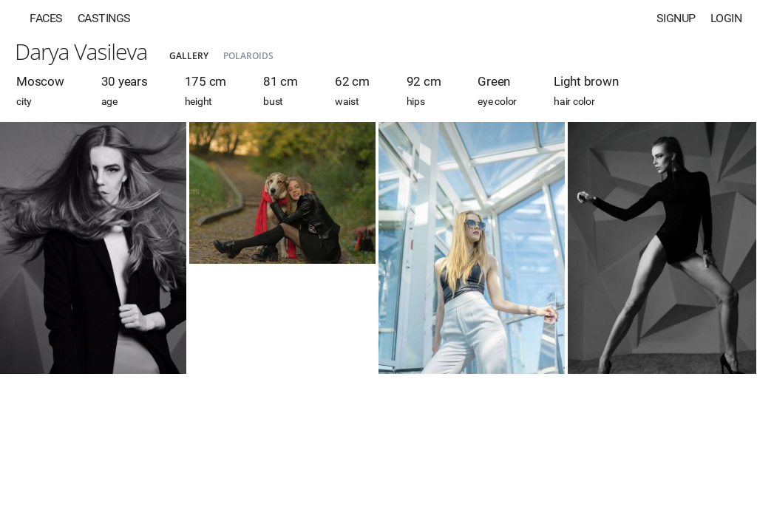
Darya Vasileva (81, 51)
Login (726, 18)
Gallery (189, 56)
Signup (676, 18)
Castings (104, 18)
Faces (46, 18)
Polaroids (248, 56)
